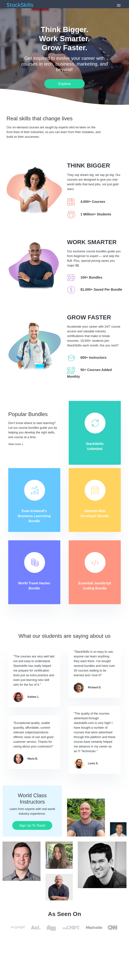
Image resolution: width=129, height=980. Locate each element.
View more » (16, 444)
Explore (65, 84)
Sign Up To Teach (32, 825)
